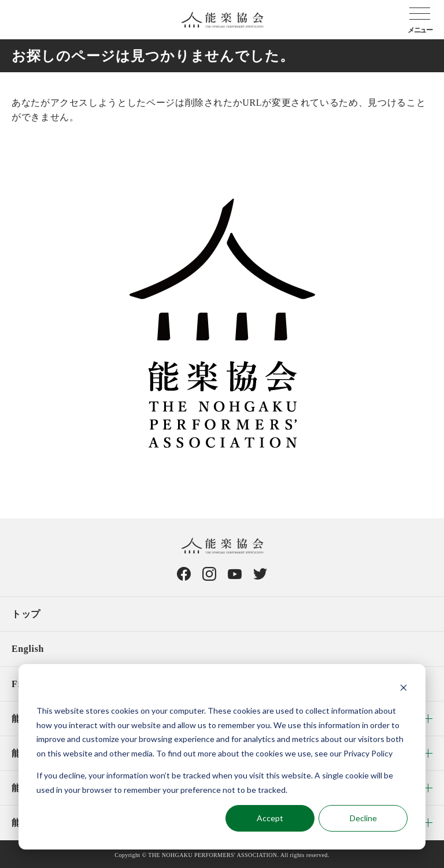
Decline (363, 818)
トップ (26, 614)
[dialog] (222, 757)
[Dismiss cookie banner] (404, 689)
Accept (270, 818)
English (28, 649)
